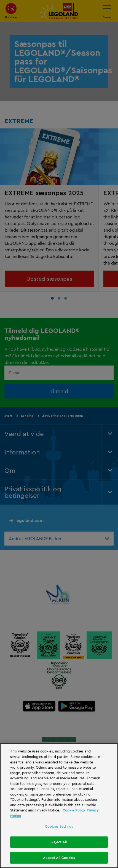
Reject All (59, 842)
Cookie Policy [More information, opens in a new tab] (74, 810)
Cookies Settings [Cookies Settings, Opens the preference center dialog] (59, 826)
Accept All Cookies (59, 858)
